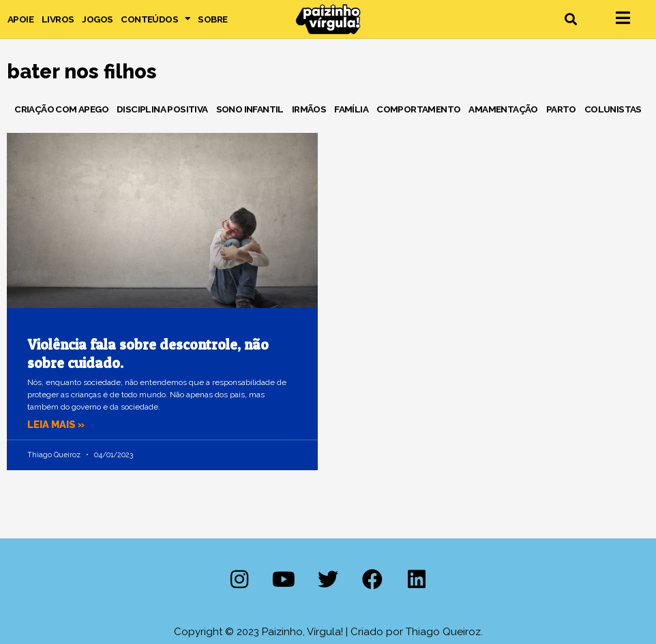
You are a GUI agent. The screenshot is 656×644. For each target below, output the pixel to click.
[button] (570, 19)
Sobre (212, 19)
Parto (561, 109)
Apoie (20, 19)
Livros (58, 19)
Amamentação (503, 109)
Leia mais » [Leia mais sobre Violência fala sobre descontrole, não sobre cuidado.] (57, 425)
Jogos (97, 19)
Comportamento (418, 109)
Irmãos (309, 109)
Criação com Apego (61, 109)
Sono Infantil (250, 109)
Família (351, 109)
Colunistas (613, 109)
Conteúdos (155, 19)
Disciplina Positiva (162, 109)
